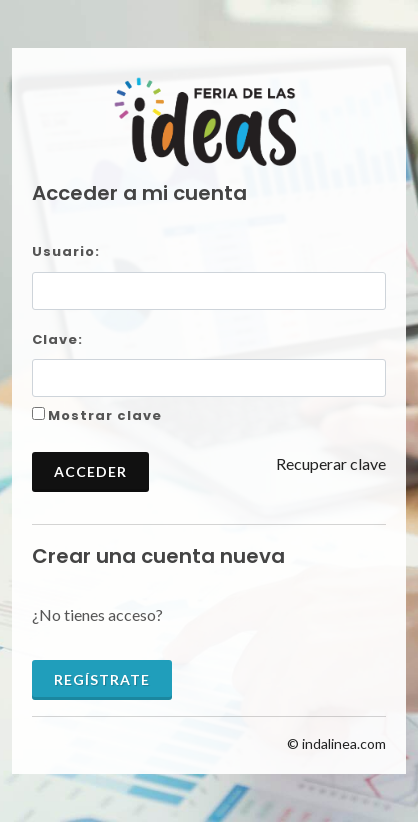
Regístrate (102, 679)
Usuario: (66, 251)
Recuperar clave (331, 463)
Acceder (90, 471)
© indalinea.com (336, 743)
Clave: (57, 339)
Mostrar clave (105, 415)
